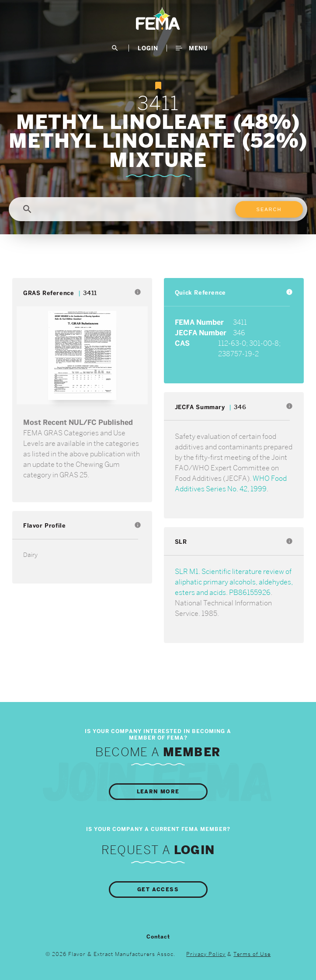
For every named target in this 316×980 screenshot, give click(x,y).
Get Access (158, 890)
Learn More (158, 792)
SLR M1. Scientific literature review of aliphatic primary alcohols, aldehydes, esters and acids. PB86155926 (234, 582)
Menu (192, 48)
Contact (158, 937)
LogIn (148, 48)
